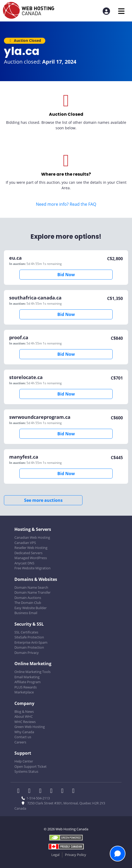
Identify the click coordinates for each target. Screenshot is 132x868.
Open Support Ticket (31, 766)
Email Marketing (27, 677)
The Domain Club (28, 603)
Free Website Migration (32, 568)
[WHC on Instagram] (53, 791)
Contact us (23, 737)
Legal (55, 855)
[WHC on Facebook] (20, 791)
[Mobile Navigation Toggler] (121, 11)
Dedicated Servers (28, 553)
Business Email (26, 613)
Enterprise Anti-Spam (31, 642)
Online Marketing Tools (32, 672)
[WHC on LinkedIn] (42, 791)
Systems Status (26, 771)
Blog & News (24, 711)
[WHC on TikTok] (74, 791)
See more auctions (43, 500)
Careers (20, 742)
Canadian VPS (25, 543)
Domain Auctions (28, 598)
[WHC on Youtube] (64, 791)
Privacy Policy (76, 855)
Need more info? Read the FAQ (66, 204)
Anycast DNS (24, 563)
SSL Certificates (26, 632)
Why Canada (24, 732)
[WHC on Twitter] (31, 791)
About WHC (24, 716)
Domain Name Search (31, 587)
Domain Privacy (27, 653)
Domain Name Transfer (32, 592)
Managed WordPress (31, 558)
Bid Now (66, 275)
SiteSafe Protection (29, 637)
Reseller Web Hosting (31, 548)
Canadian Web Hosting (32, 537)
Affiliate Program (27, 682)
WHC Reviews (25, 722)
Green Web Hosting (30, 727)
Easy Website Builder (31, 608)
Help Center (24, 761)
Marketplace (24, 692)
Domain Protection (29, 647)
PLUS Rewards (26, 687)
